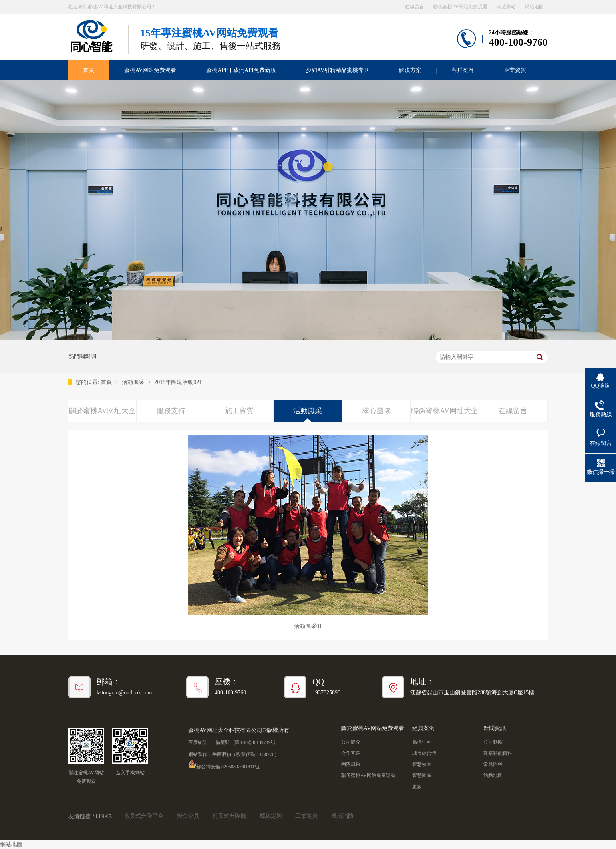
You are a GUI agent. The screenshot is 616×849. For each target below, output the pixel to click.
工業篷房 (306, 816)
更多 (417, 787)
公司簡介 (351, 742)
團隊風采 (351, 764)
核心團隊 (376, 411)
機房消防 (342, 816)
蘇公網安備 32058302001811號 (224, 764)
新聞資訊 (495, 728)
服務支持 (171, 411)
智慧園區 (422, 775)
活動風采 (134, 382)
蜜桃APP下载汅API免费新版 (241, 70)
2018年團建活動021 (178, 382)
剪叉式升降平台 (144, 816)
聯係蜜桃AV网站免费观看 (460, 7)
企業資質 (515, 70)
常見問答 (493, 764)
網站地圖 (534, 7)
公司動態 (493, 742)
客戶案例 (463, 70)
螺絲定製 (271, 816)
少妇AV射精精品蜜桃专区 (338, 70)
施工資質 (239, 411)
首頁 (89, 70)
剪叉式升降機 (229, 816)
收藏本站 (506, 7)
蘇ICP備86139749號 (255, 742)
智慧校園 (422, 764)
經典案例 (423, 728)
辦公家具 (188, 816)
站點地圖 (493, 775)
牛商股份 (222, 754)
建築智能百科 (498, 753)
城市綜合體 (424, 753)
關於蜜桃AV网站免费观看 (373, 728)
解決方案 (410, 70)
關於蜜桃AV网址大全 (102, 411)
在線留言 (415, 7)
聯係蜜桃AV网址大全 (445, 411)
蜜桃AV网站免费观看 (150, 70)
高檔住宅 (422, 742)
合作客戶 (351, 753)
